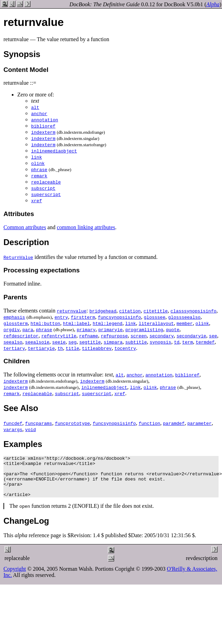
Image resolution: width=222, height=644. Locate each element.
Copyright (15, 577)
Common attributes (25, 227)
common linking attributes (86, 227)
